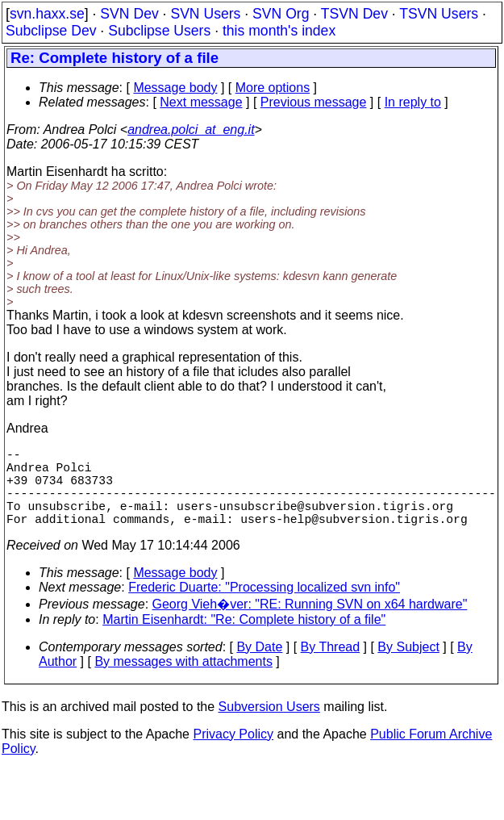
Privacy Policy (233, 753)
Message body (175, 88)
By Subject (408, 666)
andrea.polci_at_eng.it (191, 130)
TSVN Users (439, 14)
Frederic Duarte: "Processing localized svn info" (264, 607)
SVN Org (281, 14)
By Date (259, 666)
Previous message (314, 102)
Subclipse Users (159, 31)
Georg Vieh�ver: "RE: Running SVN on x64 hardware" (310, 623)
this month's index (279, 31)
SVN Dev (129, 14)
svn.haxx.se (47, 14)
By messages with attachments (183, 681)
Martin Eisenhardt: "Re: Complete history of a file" (244, 639)
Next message (201, 102)
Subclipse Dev (51, 31)
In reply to (413, 102)
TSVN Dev (354, 14)
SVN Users (205, 14)
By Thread (331, 666)
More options (273, 88)
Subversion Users (269, 726)
